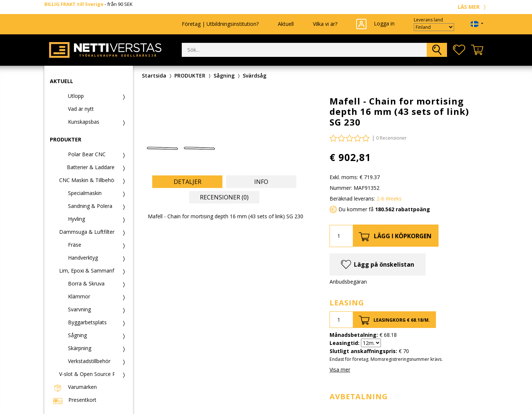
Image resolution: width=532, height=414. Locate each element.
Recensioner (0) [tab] (224, 197)
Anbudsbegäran (348, 282)
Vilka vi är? (325, 24)
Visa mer (340, 369)
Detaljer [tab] (187, 182)
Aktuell (286, 24)
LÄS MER (473, 7)
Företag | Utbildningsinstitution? (220, 24)
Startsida (154, 76)
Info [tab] (261, 182)
